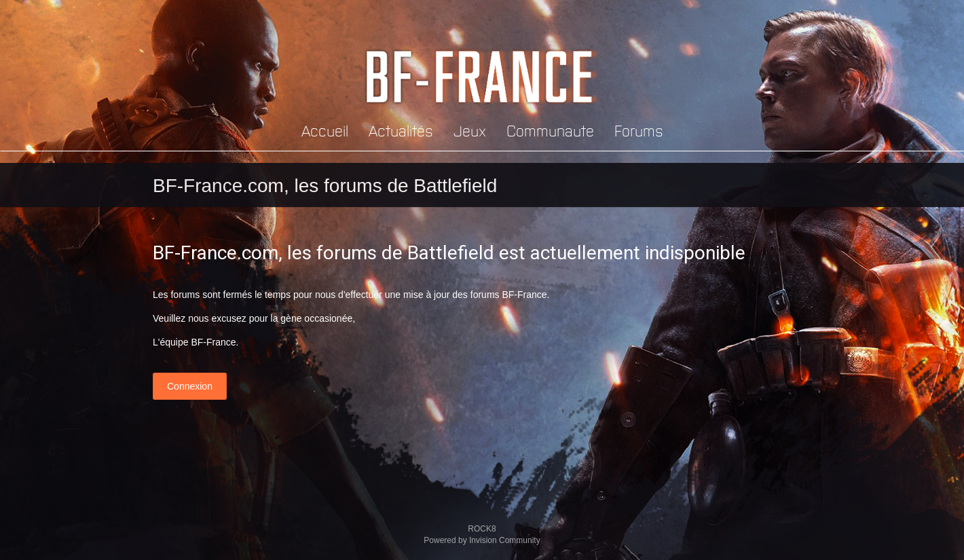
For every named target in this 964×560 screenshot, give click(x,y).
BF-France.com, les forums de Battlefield (325, 186)
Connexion (190, 386)
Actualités (401, 130)
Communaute (550, 130)
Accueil (325, 130)
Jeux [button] (470, 130)
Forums (639, 130)
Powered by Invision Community (482, 540)
